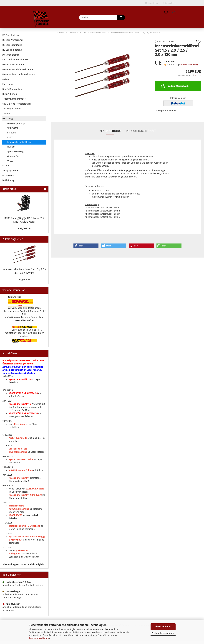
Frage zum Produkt (167, 111)
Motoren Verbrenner (13, 65)
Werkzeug (8, 118)
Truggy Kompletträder (14, 99)
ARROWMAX (13, 128)
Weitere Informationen (163, 633)
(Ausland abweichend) (189, 65)
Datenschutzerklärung (39, 638)
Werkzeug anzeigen (17, 123)
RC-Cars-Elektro (11, 35)
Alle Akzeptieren (163, 627)
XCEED (10, 161)
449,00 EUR (24, 228)
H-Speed (11, 133)
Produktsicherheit (141, 131)
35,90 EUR (24, 279)
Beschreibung (110, 131)
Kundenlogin (169, 3)
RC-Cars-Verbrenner (13, 40)
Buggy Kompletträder (14, 89)
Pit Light (11, 147)
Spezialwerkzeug (15, 151)
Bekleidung (8, 180)
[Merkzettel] (166, 13)
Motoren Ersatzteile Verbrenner (19, 74)
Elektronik (8, 84)
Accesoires (8, 175)
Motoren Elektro (11, 55)
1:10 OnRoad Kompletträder (17, 104)
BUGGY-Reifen (10, 94)
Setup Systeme (10, 170)
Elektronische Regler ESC (15, 60)
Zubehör (7, 114)
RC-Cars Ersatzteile (12, 45)
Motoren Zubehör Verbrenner (18, 69)
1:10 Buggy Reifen (11, 109)
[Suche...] (121, 17)
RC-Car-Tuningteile (12, 50)
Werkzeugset (13, 156)
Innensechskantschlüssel (20, 142)
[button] (174, 13)
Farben (6, 166)
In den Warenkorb (174, 86)
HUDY (10, 137)
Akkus (6, 79)
